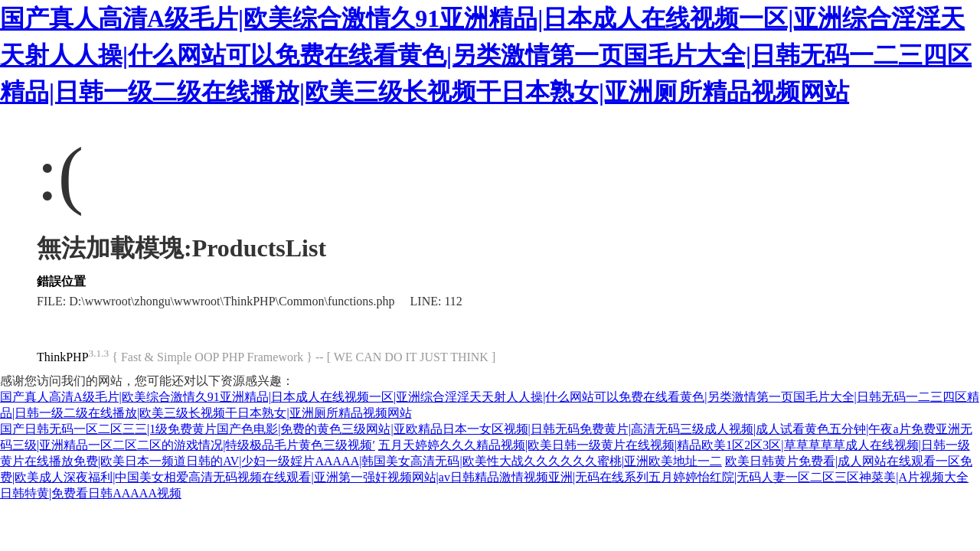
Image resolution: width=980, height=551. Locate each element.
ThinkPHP (63, 357)
